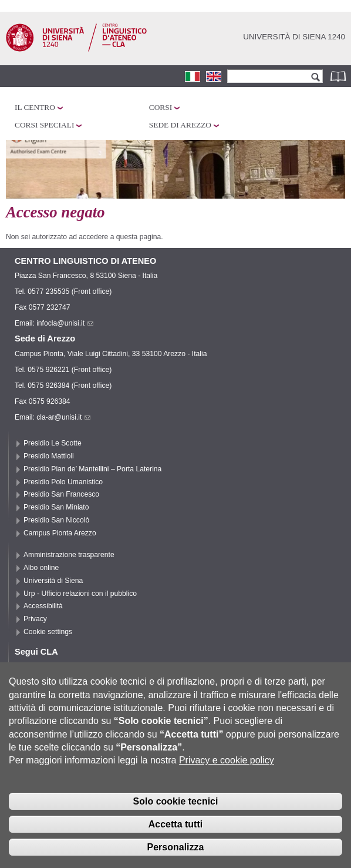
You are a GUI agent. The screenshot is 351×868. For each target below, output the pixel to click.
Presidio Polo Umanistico (63, 482)
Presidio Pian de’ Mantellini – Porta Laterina (92, 469)
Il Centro (35, 107)
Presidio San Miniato (56, 507)
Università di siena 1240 (294, 37)
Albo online (41, 568)
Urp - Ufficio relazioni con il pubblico (80, 594)
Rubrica (339, 76)
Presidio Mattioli (49, 456)
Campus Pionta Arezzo (60, 533)
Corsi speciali (44, 125)
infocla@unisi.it (65, 323)
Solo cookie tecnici (176, 811)
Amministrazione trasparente (69, 555)
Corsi (161, 107)
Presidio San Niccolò (56, 520)
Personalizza (176, 857)
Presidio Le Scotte (53, 443)
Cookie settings (48, 632)
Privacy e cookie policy (227, 771)
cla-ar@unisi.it (63, 417)
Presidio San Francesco (61, 494)
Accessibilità (43, 606)
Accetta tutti (176, 834)
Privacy (35, 619)
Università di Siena (53, 581)
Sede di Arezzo (180, 125)
